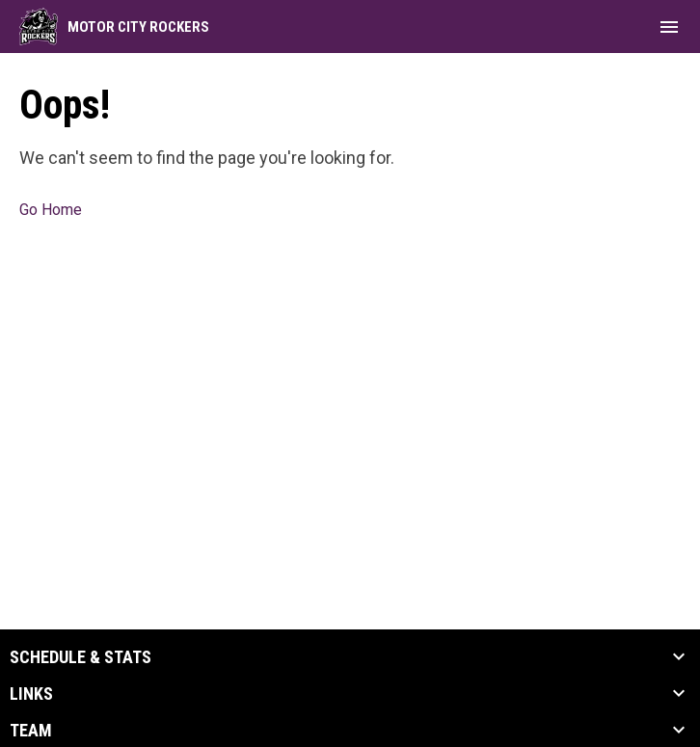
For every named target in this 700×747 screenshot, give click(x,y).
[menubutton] (669, 27)
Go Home (51, 210)
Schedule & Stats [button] (81, 657)
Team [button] (31, 731)
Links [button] (31, 694)
